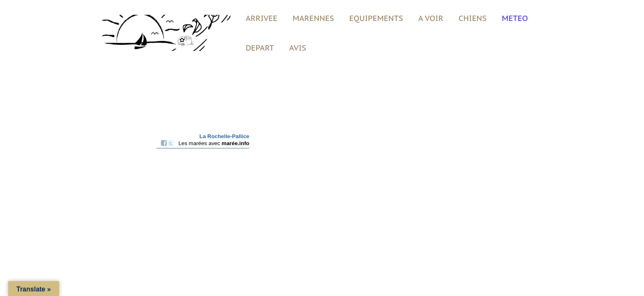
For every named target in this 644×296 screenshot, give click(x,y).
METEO (515, 18)
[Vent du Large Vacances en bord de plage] (160, 33)
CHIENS (472, 18)
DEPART (260, 48)
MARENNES (314, 18)
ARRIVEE (262, 18)
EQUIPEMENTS (376, 18)
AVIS (298, 48)
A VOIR (431, 18)
